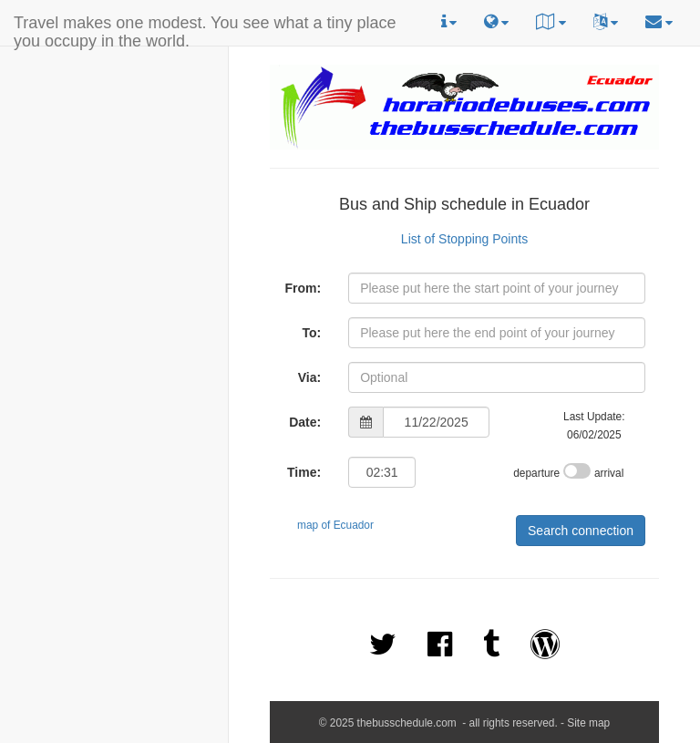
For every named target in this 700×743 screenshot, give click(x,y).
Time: (304, 472)
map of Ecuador (335, 525)
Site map (588, 723)
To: (311, 333)
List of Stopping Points (464, 239)
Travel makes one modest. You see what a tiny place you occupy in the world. (205, 30)
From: (303, 288)
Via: (309, 377)
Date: (305, 422)
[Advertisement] (114, 165)
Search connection (581, 531)
